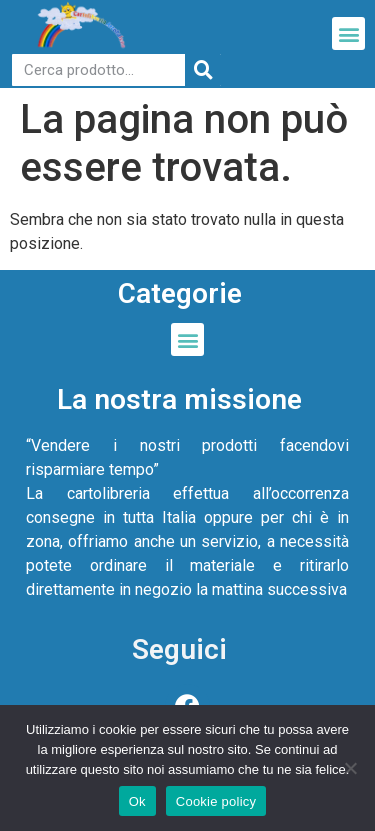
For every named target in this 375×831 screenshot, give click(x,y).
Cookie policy (216, 801)
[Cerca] (203, 70)
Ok (137, 801)
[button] (348, 33)
